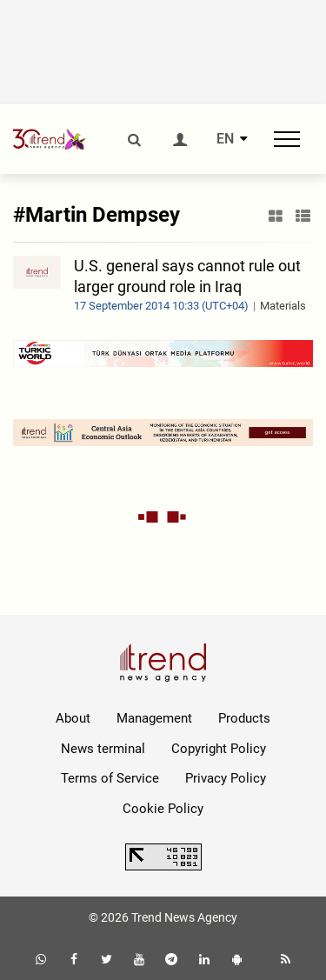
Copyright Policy (219, 749)
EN (225, 139)
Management (154, 718)
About (73, 718)
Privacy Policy (226, 778)
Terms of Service (110, 778)
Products (244, 718)
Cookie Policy (163, 809)
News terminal (103, 749)
